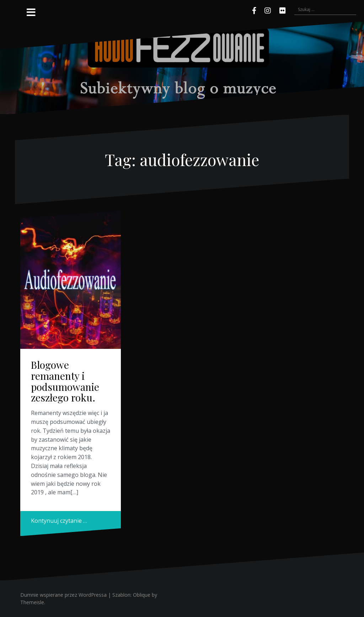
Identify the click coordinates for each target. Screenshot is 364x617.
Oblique (142, 595)
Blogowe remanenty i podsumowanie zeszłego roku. (65, 381)
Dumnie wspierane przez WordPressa (63, 595)
